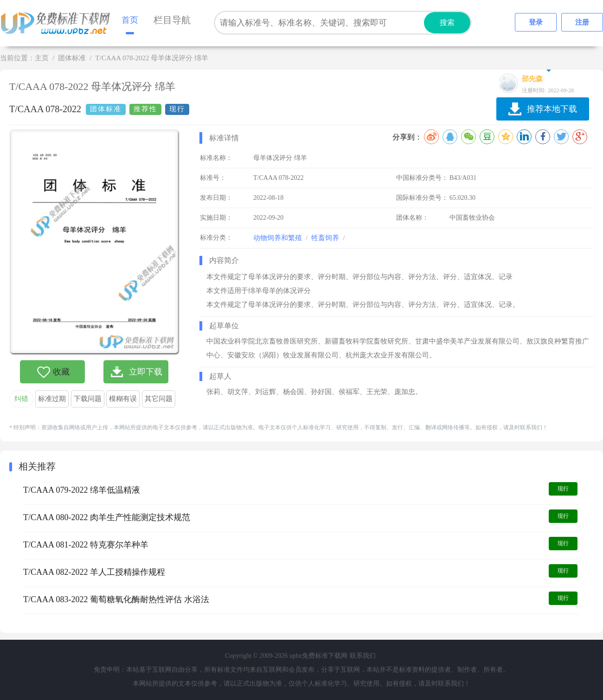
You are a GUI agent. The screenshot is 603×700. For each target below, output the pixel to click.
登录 (536, 22)
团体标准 (72, 58)
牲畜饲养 (325, 238)
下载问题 (88, 399)
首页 (130, 20)
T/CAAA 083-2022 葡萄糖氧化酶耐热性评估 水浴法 (116, 599)
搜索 (447, 22)
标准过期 (52, 399)
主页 (42, 58)
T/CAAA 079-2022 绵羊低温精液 (82, 490)
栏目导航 (172, 20)
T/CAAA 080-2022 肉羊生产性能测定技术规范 (107, 517)
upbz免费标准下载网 (58, 23)
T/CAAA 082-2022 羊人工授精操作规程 (94, 572)
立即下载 (146, 372)
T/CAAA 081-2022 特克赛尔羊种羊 (86, 545)
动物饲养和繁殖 (278, 238)
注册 (582, 22)
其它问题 (159, 399)
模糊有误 (123, 399)
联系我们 (363, 656)
